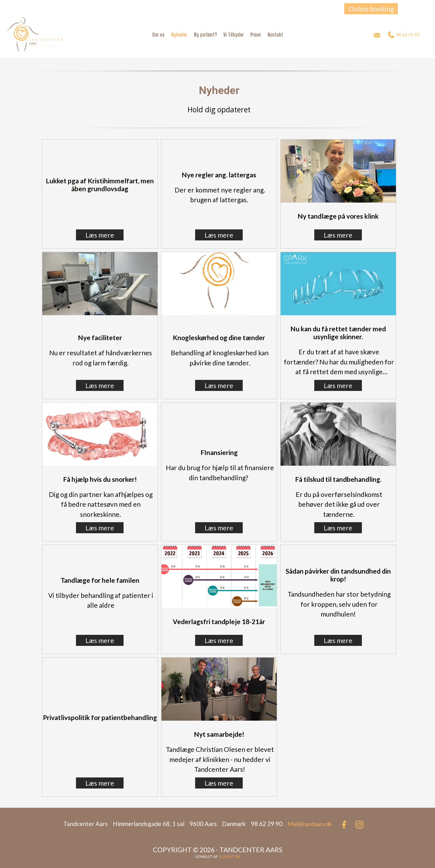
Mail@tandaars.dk (310, 824)
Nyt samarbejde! (219, 734)
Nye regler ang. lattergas (219, 175)
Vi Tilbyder (234, 35)
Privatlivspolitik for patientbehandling (100, 717)
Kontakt (275, 35)
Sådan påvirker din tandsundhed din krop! (338, 575)
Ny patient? (205, 35)
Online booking (371, 9)
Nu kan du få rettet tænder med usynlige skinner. (338, 333)
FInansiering (219, 452)
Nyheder (179, 35)
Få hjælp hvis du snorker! (100, 479)
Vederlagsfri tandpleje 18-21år (219, 621)
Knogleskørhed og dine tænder (219, 337)
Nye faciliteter (100, 337)
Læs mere (100, 235)
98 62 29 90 (404, 35)
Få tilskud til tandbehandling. (338, 479)
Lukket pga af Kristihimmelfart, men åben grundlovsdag (100, 185)
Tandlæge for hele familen (100, 580)
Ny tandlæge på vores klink (338, 216)
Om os (158, 35)
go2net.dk (229, 856)
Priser (256, 35)
